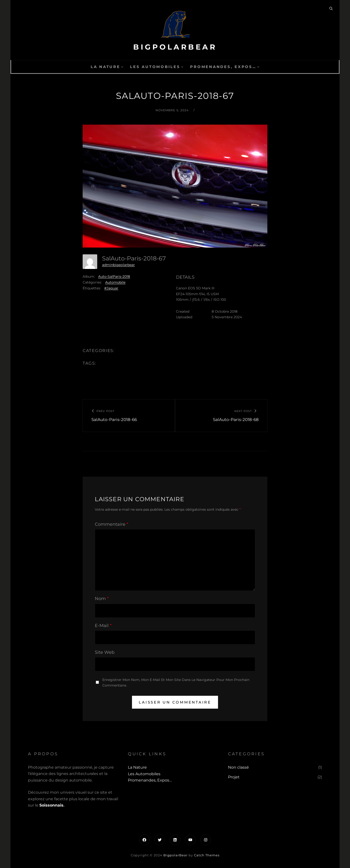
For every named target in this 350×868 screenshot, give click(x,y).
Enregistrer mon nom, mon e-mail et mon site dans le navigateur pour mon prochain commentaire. (176, 683)
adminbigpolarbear (118, 265)
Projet (234, 777)
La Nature (105, 67)
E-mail (103, 626)
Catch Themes (207, 855)
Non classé (238, 767)
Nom (102, 599)
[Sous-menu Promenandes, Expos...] (258, 67)
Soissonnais (51, 805)
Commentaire (112, 524)
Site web (105, 652)
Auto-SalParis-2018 (114, 276)
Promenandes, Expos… (223, 67)
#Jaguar (111, 288)
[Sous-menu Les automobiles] (182, 67)
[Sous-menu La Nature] (122, 67)
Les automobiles (155, 67)
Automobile (115, 282)
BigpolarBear (175, 47)
